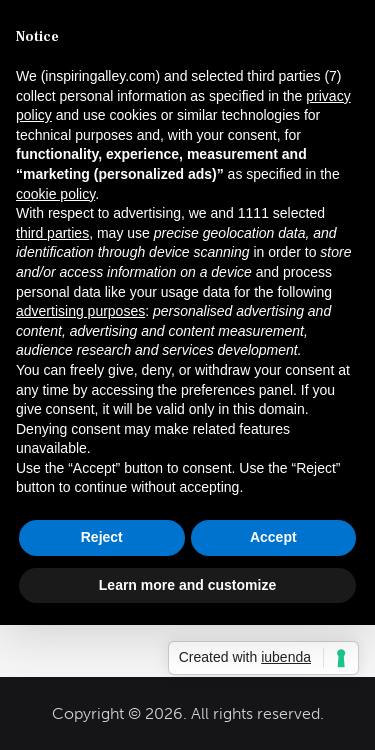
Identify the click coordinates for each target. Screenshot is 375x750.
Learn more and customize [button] (187, 585)
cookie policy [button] (55, 194)
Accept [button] (273, 537)
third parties (52, 233)
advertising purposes (80, 311)
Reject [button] (102, 537)
